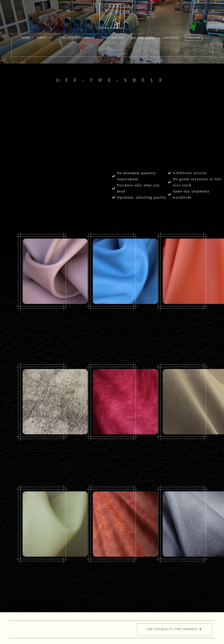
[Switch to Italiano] (194, 38)
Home (26, 38)
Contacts (170, 38)
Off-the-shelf (143, 38)
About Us (45, 38)
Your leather (113, 38)
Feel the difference (77, 38)
